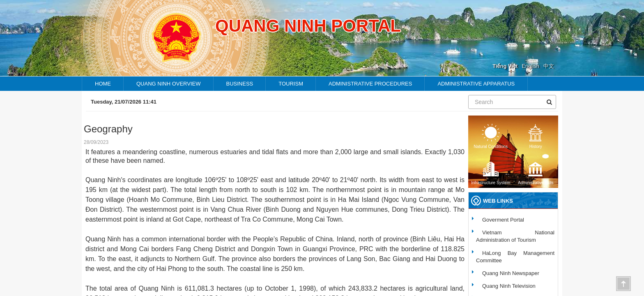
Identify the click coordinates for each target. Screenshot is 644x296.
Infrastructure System (491, 172)
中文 (549, 66)
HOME (103, 84)
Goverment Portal (503, 220)
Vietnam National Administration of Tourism (515, 236)
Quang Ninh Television (509, 286)
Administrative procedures (370, 84)
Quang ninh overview (169, 84)
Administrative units (536, 172)
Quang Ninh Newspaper (511, 273)
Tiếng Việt (505, 66)
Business (240, 84)
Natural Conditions (491, 136)
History (536, 136)
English (530, 66)
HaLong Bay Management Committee (515, 257)
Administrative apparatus (476, 84)
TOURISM (291, 84)
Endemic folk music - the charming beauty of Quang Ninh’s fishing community (372, 102)
